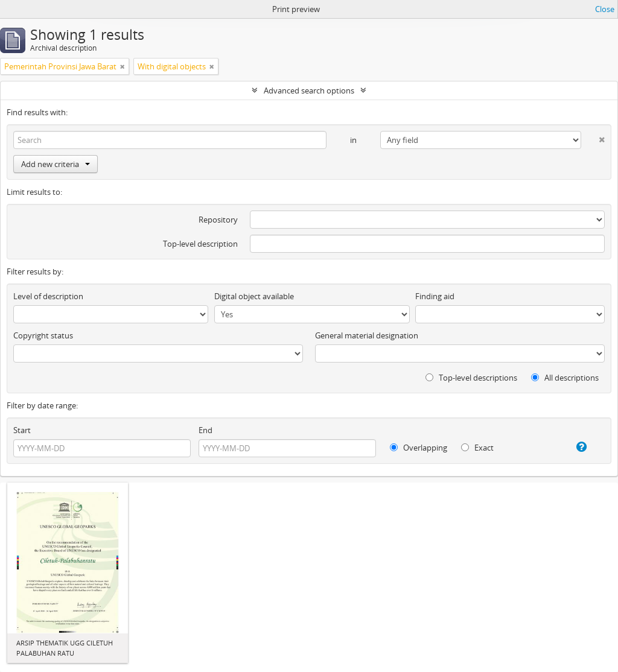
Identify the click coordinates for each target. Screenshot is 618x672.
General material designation (367, 335)
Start (22, 430)
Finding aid (435, 296)
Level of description (48, 296)
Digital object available (254, 296)
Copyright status (43, 335)
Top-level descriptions (471, 378)
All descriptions (565, 378)
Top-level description (200, 244)
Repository (218, 220)
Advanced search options (309, 90)
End (205, 430)
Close (605, 9)
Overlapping (419, 448)
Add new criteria (56, 164)
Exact (477, 448)
